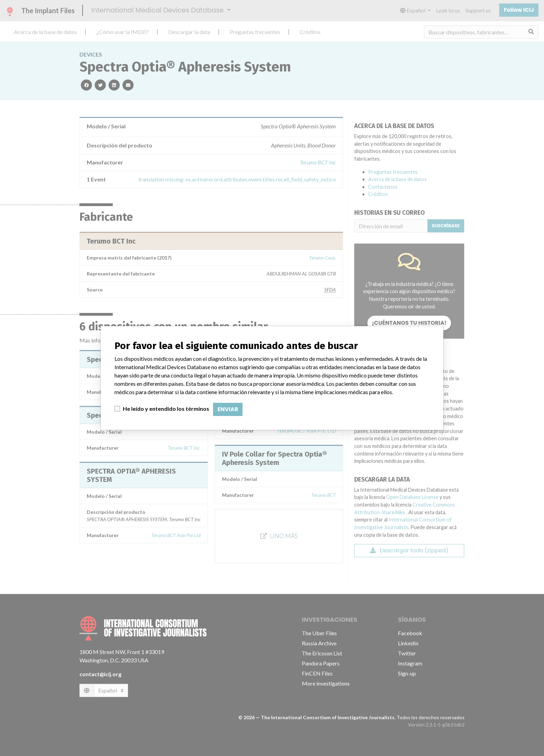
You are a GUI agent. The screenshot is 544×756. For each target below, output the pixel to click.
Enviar (228, 409)
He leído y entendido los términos (166, 409)
